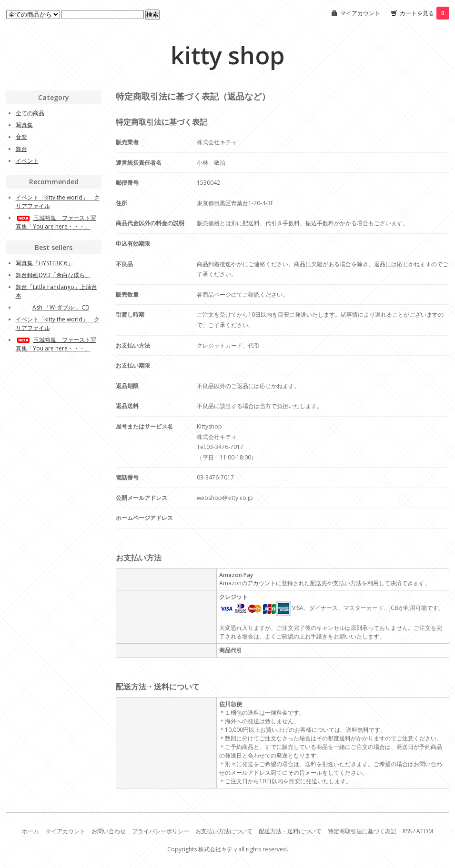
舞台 (21, 149)
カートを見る (425, 13)
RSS (407, 831)
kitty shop (227, 55)
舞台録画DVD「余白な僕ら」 (53, 275)
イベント (27, 161)
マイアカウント (360, 13)
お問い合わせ (109, 831)
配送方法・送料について (290, 831)
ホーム (30, 831)
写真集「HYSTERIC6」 (44, 263)
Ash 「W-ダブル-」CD (53, 307)
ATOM (425, 831)
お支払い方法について (224, 831)
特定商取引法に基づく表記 (362, 831)
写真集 (24, 125)
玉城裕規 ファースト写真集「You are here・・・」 (56, 222)
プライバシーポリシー (161, 831)
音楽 (21, 137)
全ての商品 (30, 113)
